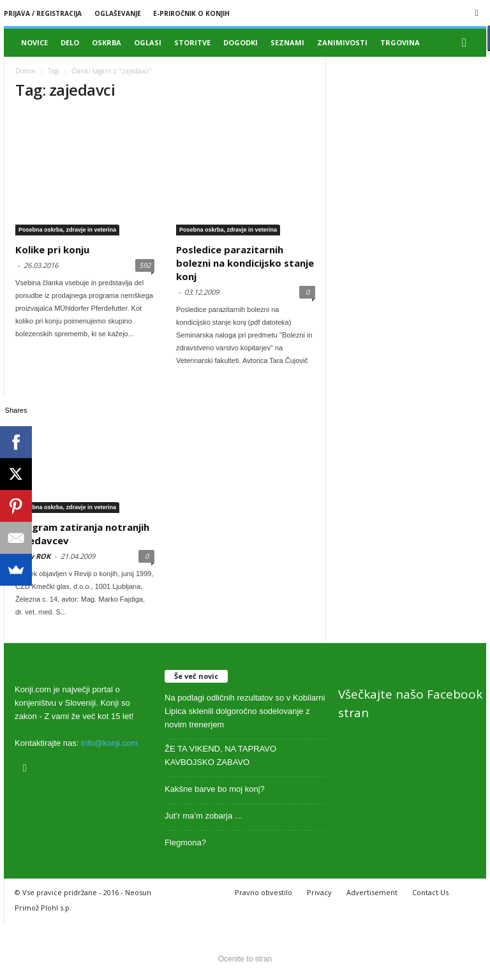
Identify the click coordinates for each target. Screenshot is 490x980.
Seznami (287, 42)
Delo (70, 42)
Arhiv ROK (33, 556)
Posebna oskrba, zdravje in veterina (67, 230)
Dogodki (241, 42)
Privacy (319, 892)
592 (145, 265)
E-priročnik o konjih (191, 13)
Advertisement (372, 892)
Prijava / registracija (43, 13)
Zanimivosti (342, 42)
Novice (34, 42)
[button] (467, 43)
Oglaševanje (118, 13)
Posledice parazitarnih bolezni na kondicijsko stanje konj (245, 263)
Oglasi (148, 42)
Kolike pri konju (52, 249)
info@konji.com (109, 743)
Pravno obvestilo (264, 892)
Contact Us (430, 892)
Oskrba (107, 42)
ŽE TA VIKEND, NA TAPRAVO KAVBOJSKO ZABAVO (220, 755)
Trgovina (400, 42)
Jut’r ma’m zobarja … (204, 816)
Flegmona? (185, 843)
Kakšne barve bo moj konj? (215, 789)
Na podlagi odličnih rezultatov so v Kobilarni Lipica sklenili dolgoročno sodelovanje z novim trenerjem (245, 711)
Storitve (192, 42)
